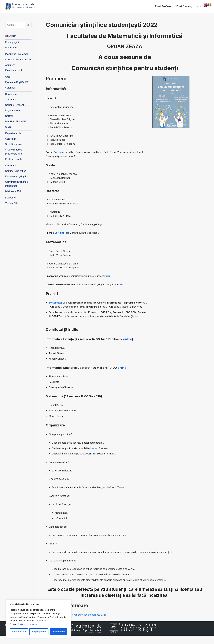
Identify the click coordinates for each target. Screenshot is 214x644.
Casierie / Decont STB (18, 106)
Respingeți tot (39, 632)
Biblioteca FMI (13, 194)
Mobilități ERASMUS (17, 123)
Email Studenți (184, 6)
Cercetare (11, 167)
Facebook (11, 200)
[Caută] (15, 25)
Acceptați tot (58, 632)
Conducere (11, 95)
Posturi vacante (14, 161)
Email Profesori (164, 6)
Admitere (10, 66)
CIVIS (8, 128)
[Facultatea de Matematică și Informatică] (20, 6)
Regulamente (13, 112)
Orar (8, 77)
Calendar (10, 89)
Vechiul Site (12, 206)
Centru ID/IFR (13, 140)
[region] (39, 619)
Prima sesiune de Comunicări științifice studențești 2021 (77, 623)
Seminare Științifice (16, 173)
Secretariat (11, 101)
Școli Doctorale (14, 146)
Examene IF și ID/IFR (17, 83)
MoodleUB (202, 6)
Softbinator (61, 153)
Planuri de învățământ (18, 55)
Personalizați (19, 632)
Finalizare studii (14, 71)
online (128, 345)
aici (109, 278)
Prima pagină (13, 42)
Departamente (13, 135)
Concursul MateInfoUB (18, 60)
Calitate (9, 117)
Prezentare (12, 48)
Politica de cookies (27, 624)
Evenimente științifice (17, 179)
